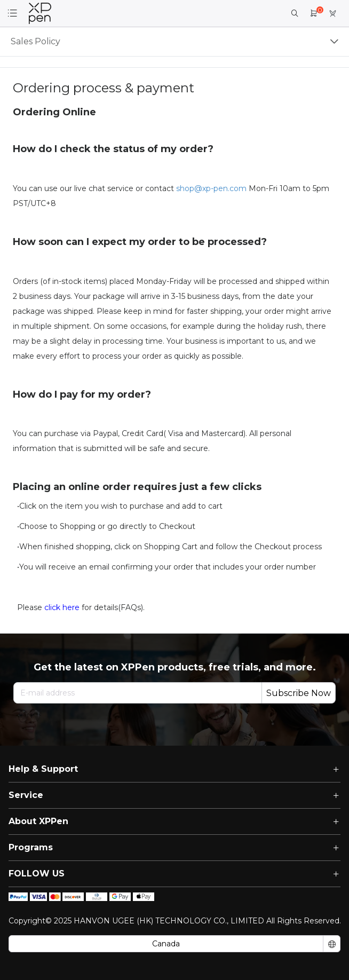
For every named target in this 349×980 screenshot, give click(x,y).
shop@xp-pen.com (211, 188)
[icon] (18, 897)
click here (62, 607)
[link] (40, 13)
